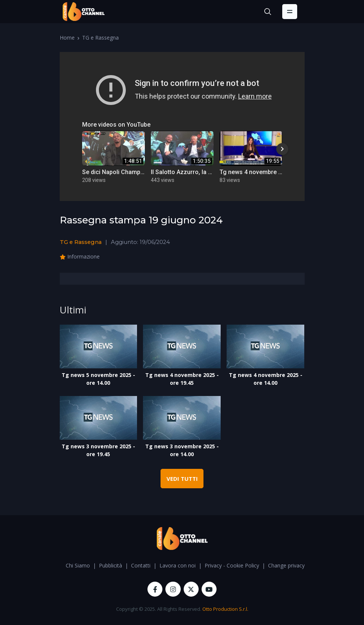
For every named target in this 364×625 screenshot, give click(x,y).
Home (67, 38)
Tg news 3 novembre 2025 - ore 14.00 (182, 450)
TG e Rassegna (100, 38)
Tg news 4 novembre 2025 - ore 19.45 (182, 379)
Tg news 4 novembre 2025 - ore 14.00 (266, 379)
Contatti (141, 565)
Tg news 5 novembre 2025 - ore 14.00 (98, 379)
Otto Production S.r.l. (225, 609)
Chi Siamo (78, 565)
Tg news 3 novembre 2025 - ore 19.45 (98, 450)
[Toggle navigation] (290, 12)
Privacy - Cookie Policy (232, 565)
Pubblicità (111, 565)
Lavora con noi (178, 565)
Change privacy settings (297, 565)
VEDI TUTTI (182, 479)
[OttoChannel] (84, 12)
